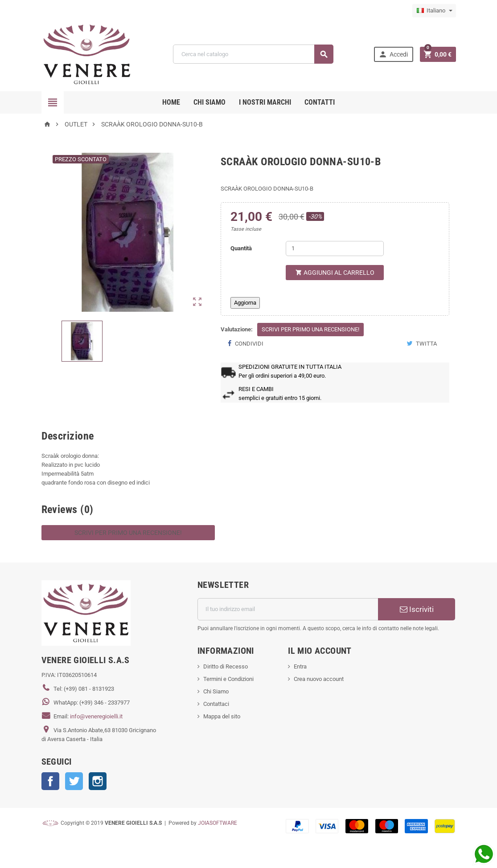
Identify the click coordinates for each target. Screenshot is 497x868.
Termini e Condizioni (228, 679)
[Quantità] (335, 249)
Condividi (245, 344)
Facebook (50, 781)
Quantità (241, 248)
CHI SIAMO (209, 102)
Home (171, 102)
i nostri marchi (265, 102)
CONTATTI (320, 102)
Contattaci (216, 704)
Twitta (422, 344)
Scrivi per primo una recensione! (310, 329)
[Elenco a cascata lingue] (434, 11)
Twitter (74, 781)
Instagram (98, 781)
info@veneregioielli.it (96, 716)
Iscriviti (417, 609)
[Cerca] (253, 54)
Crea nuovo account (319, 679)
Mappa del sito (222, 716)
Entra (300, 666)
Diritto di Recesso (226, 666)
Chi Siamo (216, 691)
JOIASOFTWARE (218, 823)
